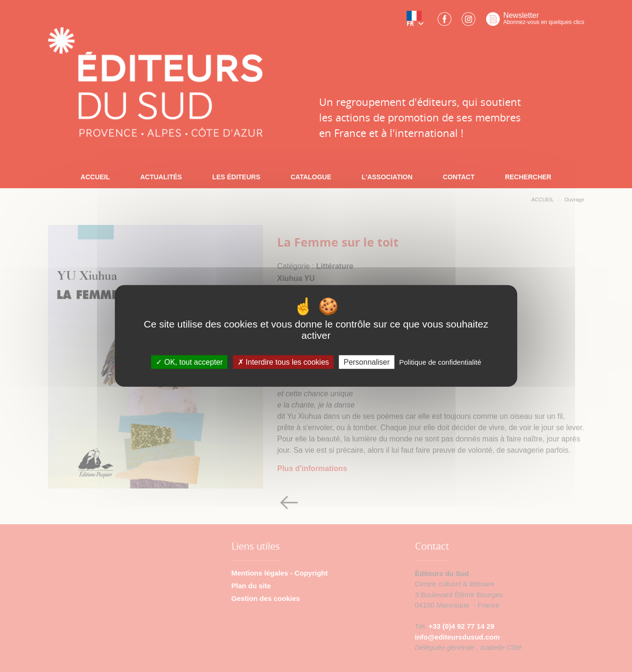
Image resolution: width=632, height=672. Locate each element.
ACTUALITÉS (161, 177)
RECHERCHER (528, 177)
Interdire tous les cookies (283, 362)
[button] (417, 22)
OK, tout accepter (189, 362)
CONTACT (459, 177)
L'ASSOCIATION (387, 177)
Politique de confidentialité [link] (440, 362)
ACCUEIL (95, 177)
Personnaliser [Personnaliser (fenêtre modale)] (367, 362)
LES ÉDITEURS (236, 177)
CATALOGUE (311, 177)
